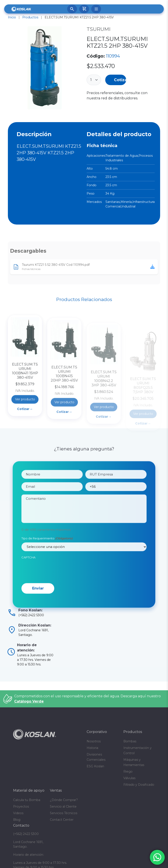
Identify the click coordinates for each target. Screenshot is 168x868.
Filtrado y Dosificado (139, 785)
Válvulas (129, 778)
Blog (17, 820)
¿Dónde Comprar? (64, 800)
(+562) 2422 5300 (26, 834)
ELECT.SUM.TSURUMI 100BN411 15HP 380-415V (25, 399)
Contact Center (62, 820)
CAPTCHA (28, 569)
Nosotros (94, 741)
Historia (92, 748)
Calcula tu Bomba (27, 800)
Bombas (130, 741)
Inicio (12, 17)
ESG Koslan (95, 766)
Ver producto (25, 427)
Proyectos (21, 807)
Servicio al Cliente (63, 807)
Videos (18, 813)
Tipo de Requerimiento (47, 550)
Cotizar (120, 80)
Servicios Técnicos (64, 813)
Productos (30, 17)
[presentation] (55, 581)
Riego (128, 771)
